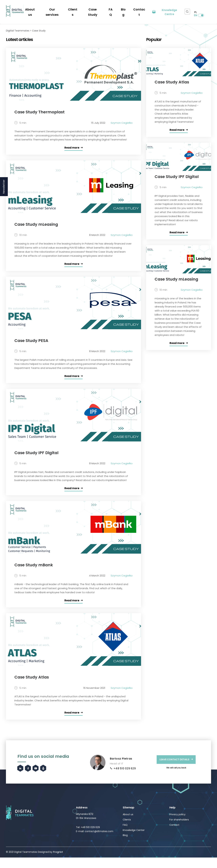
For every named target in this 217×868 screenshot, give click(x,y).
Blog (124, 9)
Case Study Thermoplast (41, 116)
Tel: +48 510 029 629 (88, 838)
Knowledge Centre (168, 9)
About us (39, 9)
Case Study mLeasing (38, 230)
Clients (78, 9)
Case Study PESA (32, 347)
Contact (138, 9)
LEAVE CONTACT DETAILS (174, 786)
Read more (72, 153)
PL (194, 9)
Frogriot (58, 862)
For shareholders (179, 830)
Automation (109, 24)
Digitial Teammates (18, 35)
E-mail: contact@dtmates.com (95, 842)
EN (206, 9)
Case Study (96, 9)
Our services (59, 9)
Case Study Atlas (33, 687)
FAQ (112, 9)
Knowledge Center (134, 841)
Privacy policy (177, 825)
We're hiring (32, 6)
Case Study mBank (35, 574)
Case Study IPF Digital (38, 460)
